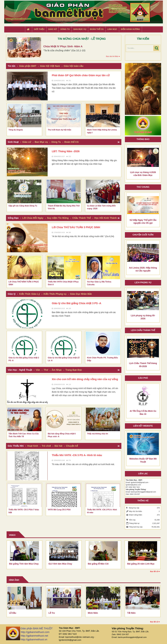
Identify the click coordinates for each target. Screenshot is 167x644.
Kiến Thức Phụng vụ (55, 294)
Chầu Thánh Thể (81, 218)
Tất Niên (131, 613)
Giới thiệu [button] (39, 29)
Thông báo (143, 139)
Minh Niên (93, 613)
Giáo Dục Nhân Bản (81, 294)
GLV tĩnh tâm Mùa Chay (60, 564)
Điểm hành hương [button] (130, 29)
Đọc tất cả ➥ (155, 571)
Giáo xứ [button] (53, 29)
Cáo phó (143, 378)
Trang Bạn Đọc (74, 370)
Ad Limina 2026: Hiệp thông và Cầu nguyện (143, 269)
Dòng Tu (56, 142)
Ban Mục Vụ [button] (80, 29)
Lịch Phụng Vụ (143, 282)
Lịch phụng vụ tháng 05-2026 (143, 317)
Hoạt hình (33, 446)
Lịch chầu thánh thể (143, 330)
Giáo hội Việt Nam (50, 66)
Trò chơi (46, 446)
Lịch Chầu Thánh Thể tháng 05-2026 (143, 365)
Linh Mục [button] (112, 29)
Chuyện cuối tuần (143, 235)
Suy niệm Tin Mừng (58, 218)
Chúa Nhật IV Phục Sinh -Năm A (63, 46)
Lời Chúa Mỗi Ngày (33, 218)
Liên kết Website (143, 426)
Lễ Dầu (13, 613)
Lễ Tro (52, 613)
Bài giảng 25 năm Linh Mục (141, 564)
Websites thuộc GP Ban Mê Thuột (143, 460)
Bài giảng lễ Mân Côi (98, 564)
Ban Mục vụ (41, 142)
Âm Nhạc (57, 370)
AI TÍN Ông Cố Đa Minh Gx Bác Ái (143, 413)
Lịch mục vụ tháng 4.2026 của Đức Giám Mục (143, 174)
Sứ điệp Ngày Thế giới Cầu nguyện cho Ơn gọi (143, 222)
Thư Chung (143, 187)
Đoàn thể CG (72, 142)
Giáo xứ (27, 142)
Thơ (46, 370)
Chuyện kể (72, 446)
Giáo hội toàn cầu (73, 66)
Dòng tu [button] (65, 29)
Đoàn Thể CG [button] (97, 29)
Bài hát (58, 446)
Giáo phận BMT (28, 66)
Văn (38, 370)
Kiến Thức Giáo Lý (30, 294)
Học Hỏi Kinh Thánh (106, 218)
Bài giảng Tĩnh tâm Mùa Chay (24, 564)
